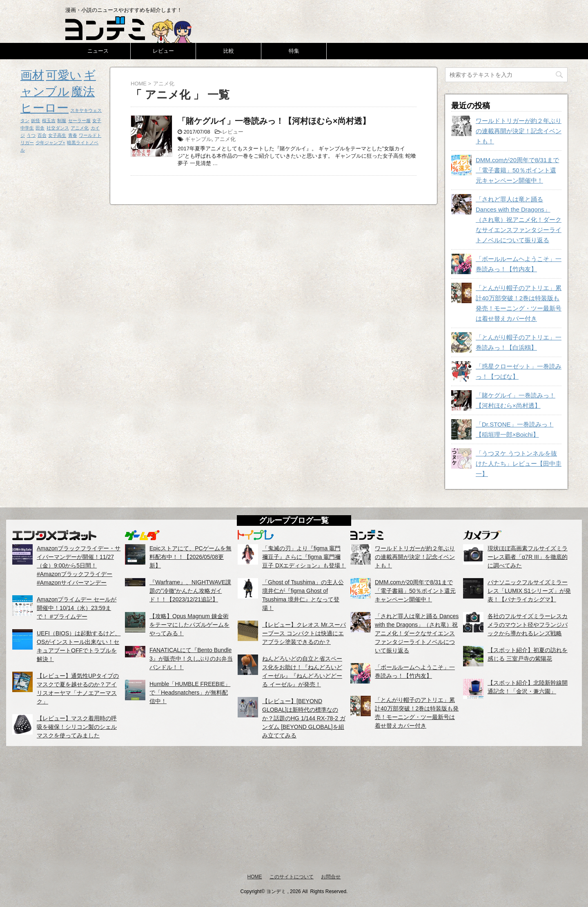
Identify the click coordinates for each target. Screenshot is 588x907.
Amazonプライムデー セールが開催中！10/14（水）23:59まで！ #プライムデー (77, 608)
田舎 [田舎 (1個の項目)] (40, 128)
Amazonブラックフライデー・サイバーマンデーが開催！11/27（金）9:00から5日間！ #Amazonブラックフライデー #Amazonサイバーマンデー (79, 565)
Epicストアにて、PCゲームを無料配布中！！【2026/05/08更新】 (190, 557)
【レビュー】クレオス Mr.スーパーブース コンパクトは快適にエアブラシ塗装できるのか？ (304, 633)
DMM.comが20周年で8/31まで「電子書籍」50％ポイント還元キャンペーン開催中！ (517, 170)
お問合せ (331, 877)
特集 (294, 51)
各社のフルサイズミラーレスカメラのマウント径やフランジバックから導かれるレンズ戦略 (528, 625)
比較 (229, 51)
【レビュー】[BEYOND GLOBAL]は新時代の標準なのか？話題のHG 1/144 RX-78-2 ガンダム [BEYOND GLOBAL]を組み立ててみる (304, 718)
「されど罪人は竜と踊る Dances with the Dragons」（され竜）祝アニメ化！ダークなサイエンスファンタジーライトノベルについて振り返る (519, 220)
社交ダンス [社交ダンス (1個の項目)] (58, 128)
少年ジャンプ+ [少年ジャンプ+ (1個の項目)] (50, 143)
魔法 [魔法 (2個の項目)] (83, 91)
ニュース (98, 51)
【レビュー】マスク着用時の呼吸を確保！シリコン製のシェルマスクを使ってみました (77, 727)
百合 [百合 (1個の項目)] (42, 135)
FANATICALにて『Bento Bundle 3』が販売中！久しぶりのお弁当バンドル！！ (191, 659)
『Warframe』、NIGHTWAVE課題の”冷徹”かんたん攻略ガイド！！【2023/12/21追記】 (190, 591)
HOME (255, 877)
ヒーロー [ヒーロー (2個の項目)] (45, 108)
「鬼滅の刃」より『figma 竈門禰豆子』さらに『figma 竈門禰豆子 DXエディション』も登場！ (304, 557)
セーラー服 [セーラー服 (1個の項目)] (79, 121)
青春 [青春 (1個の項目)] (73, 135)
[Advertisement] (294, 809)
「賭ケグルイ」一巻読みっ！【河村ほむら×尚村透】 (274, 121)
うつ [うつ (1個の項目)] (31, 135)
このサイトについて (292, 877)
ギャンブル (198, 139)
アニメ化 (225, 139)
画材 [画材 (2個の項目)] (32, 75)
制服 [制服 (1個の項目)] (62, 121)
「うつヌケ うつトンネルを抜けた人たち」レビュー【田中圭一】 (519, 464)
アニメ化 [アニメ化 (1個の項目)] (80, 128)
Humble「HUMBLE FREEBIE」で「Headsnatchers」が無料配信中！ (190, 693)
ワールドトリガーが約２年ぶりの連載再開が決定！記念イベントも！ (519, 131)
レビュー (163, 51)
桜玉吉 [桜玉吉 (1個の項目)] (49, 121)
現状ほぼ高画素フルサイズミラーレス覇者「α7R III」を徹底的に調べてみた (528, 557)
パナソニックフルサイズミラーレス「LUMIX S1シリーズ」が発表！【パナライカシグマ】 (529, 591)
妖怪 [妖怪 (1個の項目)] (36, 121)
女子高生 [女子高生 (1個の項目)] (57, 135)
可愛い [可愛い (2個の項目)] (64, 75)
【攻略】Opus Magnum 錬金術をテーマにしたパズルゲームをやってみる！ (189, 625)
